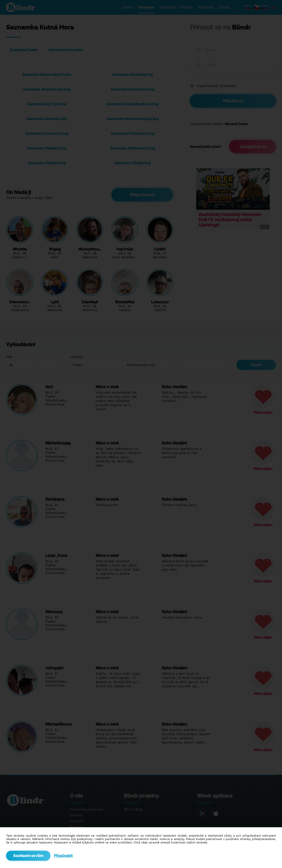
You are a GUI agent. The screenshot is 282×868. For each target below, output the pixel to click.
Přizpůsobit (63, 856)
